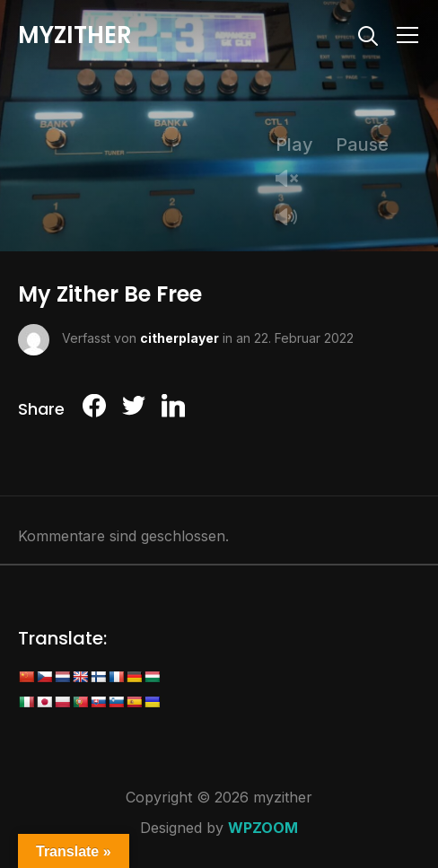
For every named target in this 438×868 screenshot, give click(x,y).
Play (294, 145)
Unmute (293, 180)
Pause (362, 145)
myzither (75, 35)
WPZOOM (263, 828)
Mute (293, 219)
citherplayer (180, 338)
